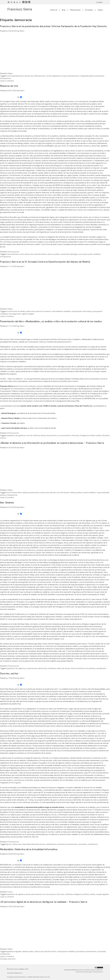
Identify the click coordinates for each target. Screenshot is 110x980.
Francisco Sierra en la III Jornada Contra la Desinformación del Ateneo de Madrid (45, 262)
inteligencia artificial (87, 435)
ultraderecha (101, 668)
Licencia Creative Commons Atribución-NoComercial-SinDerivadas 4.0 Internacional (89, 971)
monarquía (83, 254)
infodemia (52, 668)
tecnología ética (15, 314)
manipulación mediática (66, 951)
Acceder (99, 2)
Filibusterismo (40, 76)
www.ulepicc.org (65, 396)
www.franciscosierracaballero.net (27, 386)
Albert (22, 31)
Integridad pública (87, 76)
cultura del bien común (15, 254)
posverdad (101, 951)
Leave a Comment (7, 81)
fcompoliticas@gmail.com (15, 973)
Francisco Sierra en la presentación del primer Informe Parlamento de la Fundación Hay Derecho (53, 26)
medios (99, 435)
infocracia (75, 435)
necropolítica (90, 668)
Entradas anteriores (8, 959)
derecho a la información (60, 493)
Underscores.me (45, 977)
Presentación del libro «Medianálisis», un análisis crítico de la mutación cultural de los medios (51, 321)
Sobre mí (54, 10)
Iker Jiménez (7, 503)
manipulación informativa (82, 311)
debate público (28, 951)
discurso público (54, 254)
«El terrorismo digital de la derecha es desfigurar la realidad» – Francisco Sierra (44, 902)
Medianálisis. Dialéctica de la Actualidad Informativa (29, 849)
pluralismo (83, 844)
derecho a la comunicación (60, 435)
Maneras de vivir (9, 86)
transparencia (5, 78)
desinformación (41, 254)
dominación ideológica (69, 254)
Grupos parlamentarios (70, 76)
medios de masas (63, 668)
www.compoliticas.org (39, 391)
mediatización (51, 844)
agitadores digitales (14, 951)
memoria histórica (77, 668)
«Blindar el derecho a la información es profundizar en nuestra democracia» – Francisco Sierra (52, 443)
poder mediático (94, 254)
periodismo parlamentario (68, 844)
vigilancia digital (28, 314)
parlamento (99, 76)
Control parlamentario (15, 76)
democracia (29, 76)
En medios (89, 10)
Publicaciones (75, 10)
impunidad (26, 844)
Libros (10, 892)
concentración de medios (16, 311)
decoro (9, 844)
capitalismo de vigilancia (16, 435)
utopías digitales (102, 894)
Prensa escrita (13, 252)
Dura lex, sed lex (9, 673)
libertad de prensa (38, 844)
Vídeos (100, 10)
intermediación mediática (61, 311)
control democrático (14, 493)
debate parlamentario (31, 493)
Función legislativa (53, 76)
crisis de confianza (33, 435)
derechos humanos (43, 311)
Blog (64, 10)
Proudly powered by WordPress (17, 977)
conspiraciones (32, 668)
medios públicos (76, 493)
